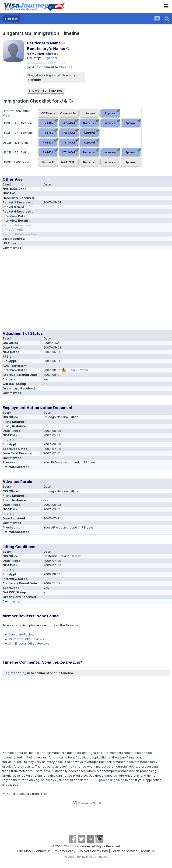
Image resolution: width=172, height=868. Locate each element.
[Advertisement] (57, 292)
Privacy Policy (65, 851)
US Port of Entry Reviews (26, 639)
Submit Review (77, 370)
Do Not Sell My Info (93, 851)
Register (35, 75)
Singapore (50, 58)
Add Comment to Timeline (52, 67)
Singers (52, 53)
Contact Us (42, 851)
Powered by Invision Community (86, 857)
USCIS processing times (107, 780)
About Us (148, 851)
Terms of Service (124, 851)
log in (51, 75)
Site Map (24, 851)
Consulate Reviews (22, 634)
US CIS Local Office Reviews (29, 643)
